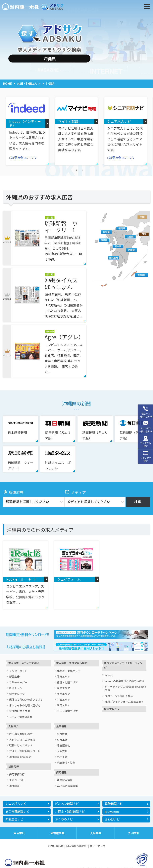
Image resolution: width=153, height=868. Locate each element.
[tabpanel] (27, 131)
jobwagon (112, 811)
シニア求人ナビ (16, 804)
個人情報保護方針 (76, 846)
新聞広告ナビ (14, 819)
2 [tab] (82, 170)
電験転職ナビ (114, 804)
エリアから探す (146, 445)
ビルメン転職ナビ (67, 804)
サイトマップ (97, 846)
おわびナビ (112, 819)
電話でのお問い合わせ (146, 415)
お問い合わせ (56, 846)
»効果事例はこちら (23, 158)
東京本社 (62, 740)
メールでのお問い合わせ (146, 430)
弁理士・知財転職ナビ (70, 811)
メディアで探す (146, 459)
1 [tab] (76, 170)
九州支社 (62, 757)
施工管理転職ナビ (17, 811)
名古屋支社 (63, 745)
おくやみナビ (64, 819)
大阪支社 (62, 751)
